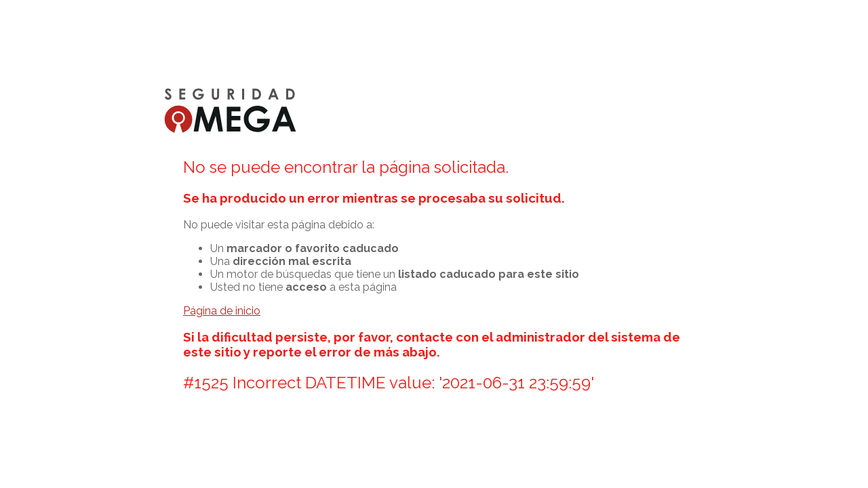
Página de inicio (222, 311)
